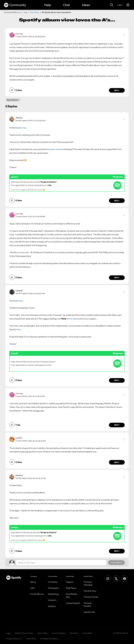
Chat (66, 5)
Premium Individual (88, 583)
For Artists (53, 582)
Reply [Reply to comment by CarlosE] (117, 380)
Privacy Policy (42, 633)
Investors (52, 600)
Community (15, 5)
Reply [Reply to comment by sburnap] (117, 90)
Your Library (35, 12)
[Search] (112, 5)
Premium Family (91, 597)
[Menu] (128, 5)
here (19, 329)
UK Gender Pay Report (49, 639)
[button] (124, 35)
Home (19, 12)
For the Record (37, 594)
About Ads (74, 633)
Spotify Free (89, 612)
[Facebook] (125, 579)
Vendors (52, 606)
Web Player (71, 588)
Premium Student (88, 604)
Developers (53, 588)
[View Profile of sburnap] (19, 34)
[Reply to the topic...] (61, 563)
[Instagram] (108, 579)
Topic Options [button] (12, 100)
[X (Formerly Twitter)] (116, 579)
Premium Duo (90, 591)
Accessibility (87, 633)
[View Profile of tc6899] (19, 438)
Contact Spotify (73, 603)
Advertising (53, 594)
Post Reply (116, 563)
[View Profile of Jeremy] (19, 118)
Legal (8, 633)
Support (70, 582)
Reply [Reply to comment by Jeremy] (117, 201)
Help (48, 5)
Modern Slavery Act (14, 639)
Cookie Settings (59, 633)
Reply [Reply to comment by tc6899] (117, 462)
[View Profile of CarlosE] (19, 291)
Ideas (86, 5)
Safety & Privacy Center (24, 633)
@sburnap (22, 128)
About (33, 582)
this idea (73, 319)
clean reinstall (56, 149)
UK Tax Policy (31, 639)
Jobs (32, 588)
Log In (120, 5)
